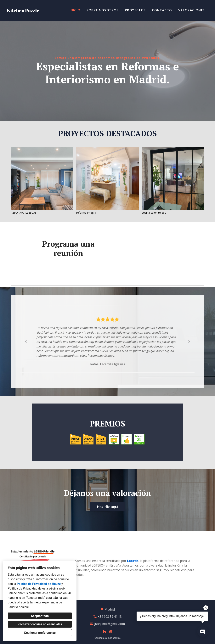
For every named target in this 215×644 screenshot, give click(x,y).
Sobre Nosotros (103, 10)
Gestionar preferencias (40, 633)
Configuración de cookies (107, 638)
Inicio (75, 10)
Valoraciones (192, 10)
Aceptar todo (40, 616)
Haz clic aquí (108, 507)
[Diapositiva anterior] (26, 342)
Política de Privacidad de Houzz (39, 584)
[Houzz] (105, 632)
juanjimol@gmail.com (110, 624)
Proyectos (135, 10)
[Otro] (111, 632)
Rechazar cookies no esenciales (40, 624)
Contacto (162, 10)
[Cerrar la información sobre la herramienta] (206, 608)
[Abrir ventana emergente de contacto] (203, 632)
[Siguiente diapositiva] (189, 342)
